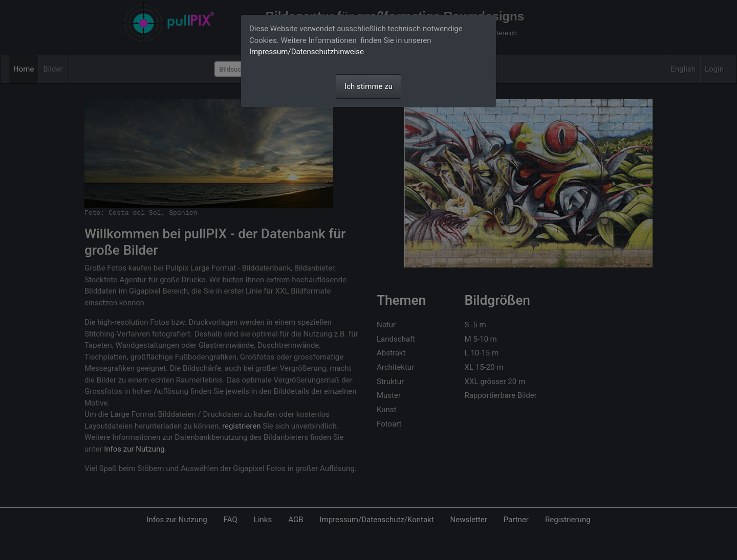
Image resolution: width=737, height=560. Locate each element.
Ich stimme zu (368, 86)
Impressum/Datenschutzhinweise (307, 52)
